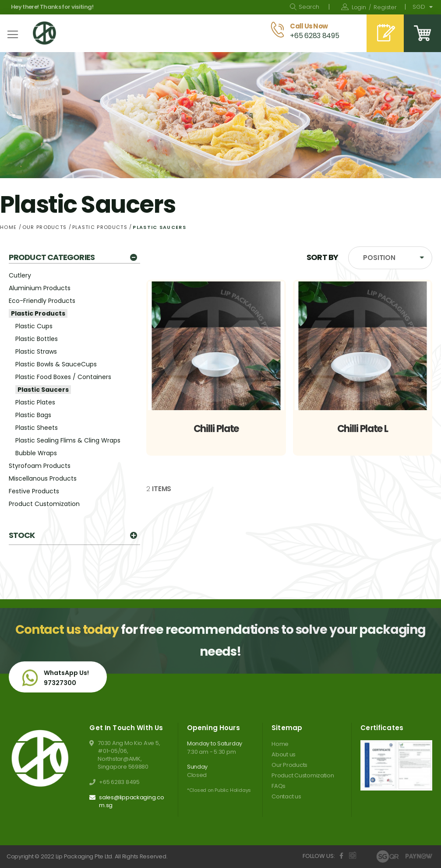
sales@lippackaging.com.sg (132, 801)
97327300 (60, 683)
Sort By (322, 257)
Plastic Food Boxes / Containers (63, 377)
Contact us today (67, 630)
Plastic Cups (34, 326)
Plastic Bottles (37, 339)
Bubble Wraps (36, 453)
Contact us (286, 796)
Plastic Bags (33, 415)
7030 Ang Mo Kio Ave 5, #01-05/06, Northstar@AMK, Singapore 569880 (129, 755)
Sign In (359, 7)
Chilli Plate (216, 429)
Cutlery (20, 275)
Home (9, 227)
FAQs (279, 786)
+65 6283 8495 (119, 782)
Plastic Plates (35, 402)
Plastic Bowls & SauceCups (56, 364)
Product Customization (44, 504)
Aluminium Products (40, 288)
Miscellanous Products (43, 478)
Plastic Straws (36, 351)
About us (284, 754)
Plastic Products (101, 227)
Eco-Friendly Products (42, 301)
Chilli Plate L (363, 429)
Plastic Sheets (37, 428)
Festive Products (34, 491)
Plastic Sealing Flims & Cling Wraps (68, 440)
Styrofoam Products (40, 466)
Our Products (46, 227)
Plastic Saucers (43, 390)
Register (385, 7)
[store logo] (44, 33)
